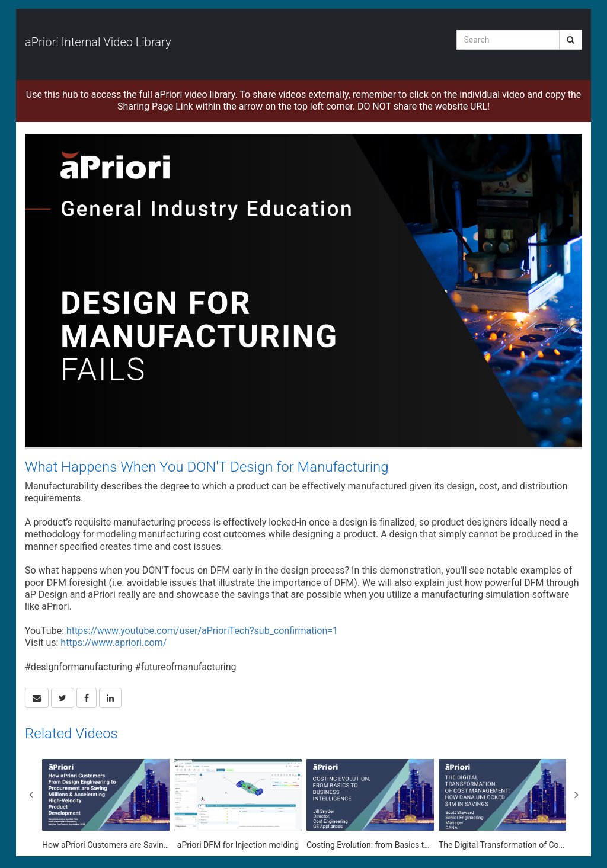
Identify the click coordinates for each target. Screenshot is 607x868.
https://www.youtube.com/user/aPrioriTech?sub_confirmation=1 (202, 631)
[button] (37, 698)
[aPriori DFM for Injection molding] (238, 805)
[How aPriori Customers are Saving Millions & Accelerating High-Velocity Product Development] (106, 805)
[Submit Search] (571, 40)
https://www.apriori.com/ (114, 643)
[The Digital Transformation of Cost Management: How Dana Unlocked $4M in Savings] (502, 805)
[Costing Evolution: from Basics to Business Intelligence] (370, 805)
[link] (63, 698)
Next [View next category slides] (576, 795)
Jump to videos (0, 0)
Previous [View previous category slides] (31, 795)
